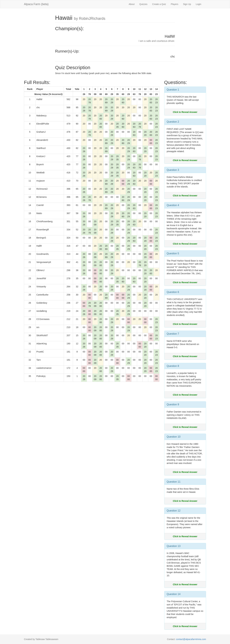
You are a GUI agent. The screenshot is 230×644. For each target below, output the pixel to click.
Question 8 (173, 366)
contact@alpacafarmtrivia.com (191, 639)
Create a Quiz (159, 4)
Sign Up (187, 4)
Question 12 (174, 511)
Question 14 (174, 594)
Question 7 (173, 334)
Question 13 (174, 546)
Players (174, 4)
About (132, 4)
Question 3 (173, 170)
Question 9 (173, 404)
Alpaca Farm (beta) (36, 4)
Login (199, 4)
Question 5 (173, 253)
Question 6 (173, 292)
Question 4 (173, 205)
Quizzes (143, 4)
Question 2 (173, 122)
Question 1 (173, 90)
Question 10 (174, 437)
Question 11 (174, 482)
